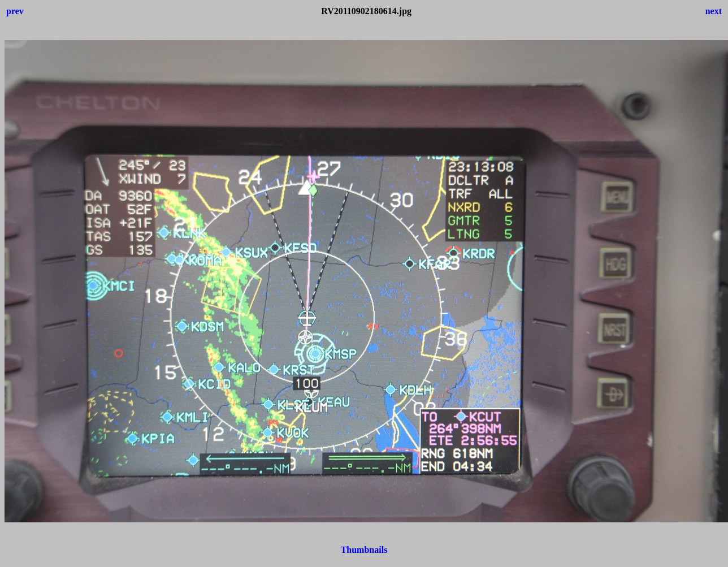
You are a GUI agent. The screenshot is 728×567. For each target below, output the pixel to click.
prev (15, 11)
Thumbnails (364, 550)
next (714, 11)
